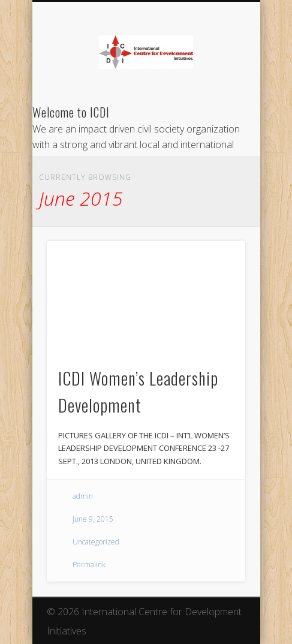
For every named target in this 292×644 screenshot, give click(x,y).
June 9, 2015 (93, 519)
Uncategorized (96, 542)
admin (83, 496)
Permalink (89, 565)
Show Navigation (216, 107)
